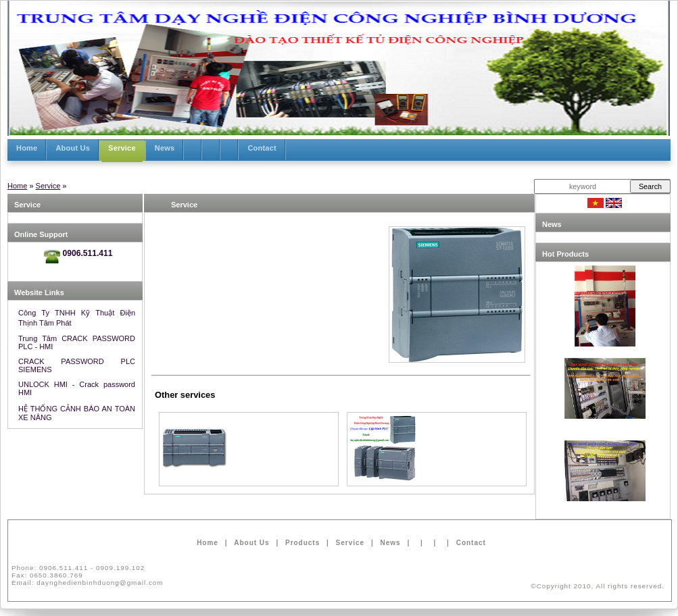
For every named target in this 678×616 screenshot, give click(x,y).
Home (17, 186)
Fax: (47, 575)
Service (48, 186)
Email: (88, 583)
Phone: (78, 568)
